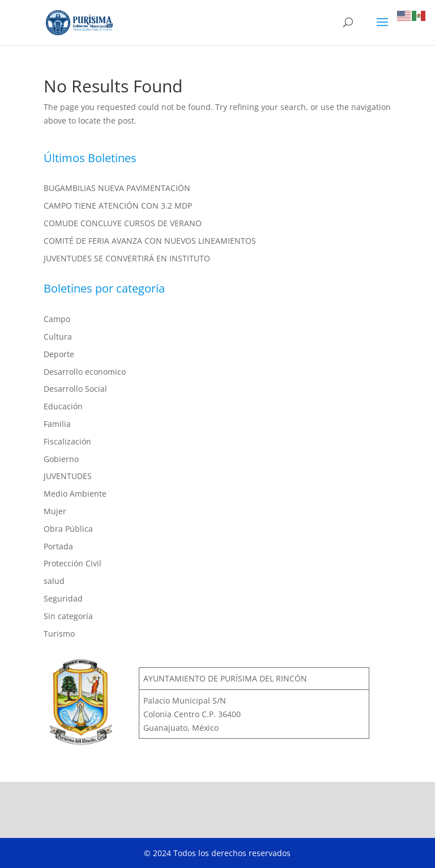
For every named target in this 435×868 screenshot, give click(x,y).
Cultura (58, 336)
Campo (57, 319)
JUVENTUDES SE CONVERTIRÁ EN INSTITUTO (127, 258)
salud (54, 581)
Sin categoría (68, 616)
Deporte (59, 354)
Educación (63, 406)
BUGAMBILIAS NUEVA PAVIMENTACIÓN (117, 188)
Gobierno (61, 459)
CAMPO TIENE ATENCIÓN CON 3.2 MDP (118, 206)
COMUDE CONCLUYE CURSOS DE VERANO (123, 223)
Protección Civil (72, 563)
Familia (57, 424)
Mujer (55, 511)
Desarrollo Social (75, 389)
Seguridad (63, 598)
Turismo (59, 634)
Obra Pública (68, 529)
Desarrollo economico (85, 372)
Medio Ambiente (75, 494)
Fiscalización (67, 441)
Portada (58, 546)
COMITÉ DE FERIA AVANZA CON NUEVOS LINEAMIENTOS (150, 241)
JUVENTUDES (68, 476)
